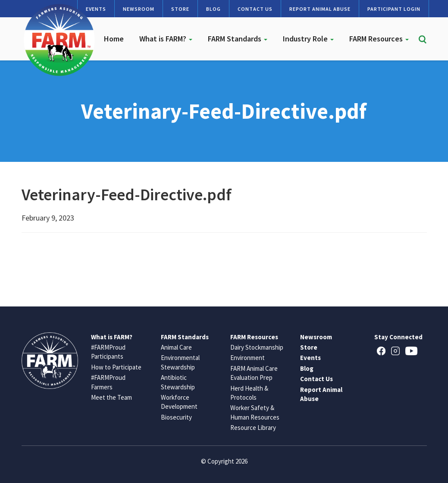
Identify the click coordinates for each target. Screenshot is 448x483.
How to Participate (116, 367)
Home (114, 39)
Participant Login (394, 9)
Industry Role (308, 39)
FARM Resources (379, 39)
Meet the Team (111, 397)
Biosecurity (176, 417)
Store (180, 9)
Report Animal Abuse (320, 9)
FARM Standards (238, 39)
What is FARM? (166, 39)
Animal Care (176, 347)
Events (310, 358)
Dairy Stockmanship (257, 347)
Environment (247, 358)
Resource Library (253, 428)
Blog (213, 9)
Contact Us (255, 9)
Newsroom (139, 9)
